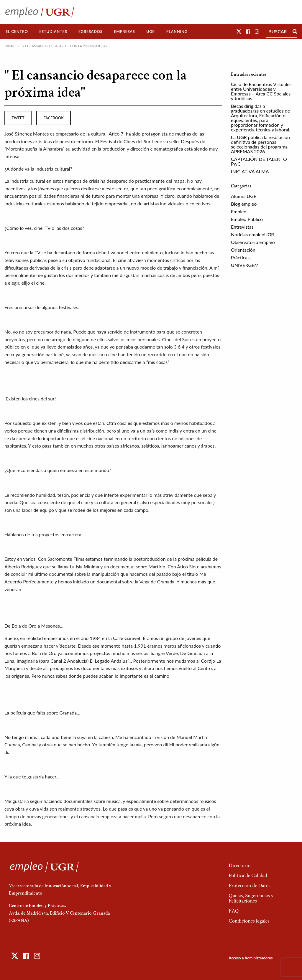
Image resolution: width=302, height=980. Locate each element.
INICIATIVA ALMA (250, 171)
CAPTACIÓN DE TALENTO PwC (259, 161)
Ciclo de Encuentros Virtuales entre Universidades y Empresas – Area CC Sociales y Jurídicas (261, 91)
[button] (239, 31)
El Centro (17, 32)
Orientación (243, 250)
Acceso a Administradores (251, 958)
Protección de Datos (249, 886)
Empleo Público (247, 219)
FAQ (234, 911)
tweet (18, 118)
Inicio (9, 46)
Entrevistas (242, 227)
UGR (151, 32)
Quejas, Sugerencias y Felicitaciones (251, 898)
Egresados (91, 32)
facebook (54, 118)
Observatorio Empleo (253, 242)
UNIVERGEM (245, 265)
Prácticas (240, 257)
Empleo (239, 211)
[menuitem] (17, 32)
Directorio (239, 866)
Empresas (124, 32)
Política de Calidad (248, 876)
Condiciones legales (249, 921)
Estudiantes (53, 32)
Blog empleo (244, 204)
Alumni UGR (244, 196)
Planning (177, 32)
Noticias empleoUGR (252, 234)
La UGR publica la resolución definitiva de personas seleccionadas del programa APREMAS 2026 (260, 144)
